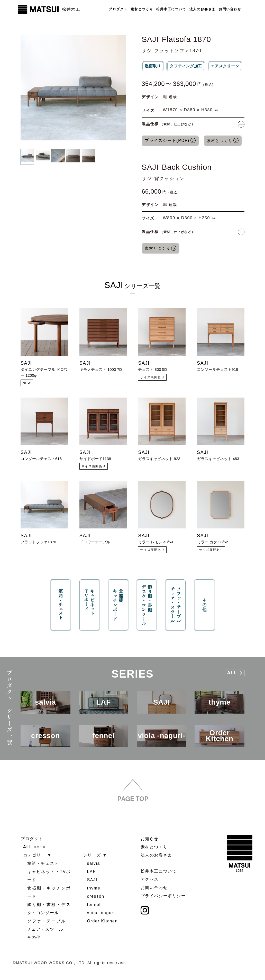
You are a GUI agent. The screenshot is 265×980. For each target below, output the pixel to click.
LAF (92, 872)
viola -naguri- (102, 913)
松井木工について (171, 9)
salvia (94, 864)
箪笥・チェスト (43, 864)
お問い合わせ (230, 9)
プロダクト (118, 9)
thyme (94, 888)
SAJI (92, 880)
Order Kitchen (103, 921)
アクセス (150, 880)
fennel (94, 905)
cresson (96, 897)
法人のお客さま (202, 9)
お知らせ (150, 839)
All (234, 676)
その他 (34, 938)
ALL (28, 847)
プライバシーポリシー (163, 896)
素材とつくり (142, 9)
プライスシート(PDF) (167, 141)
